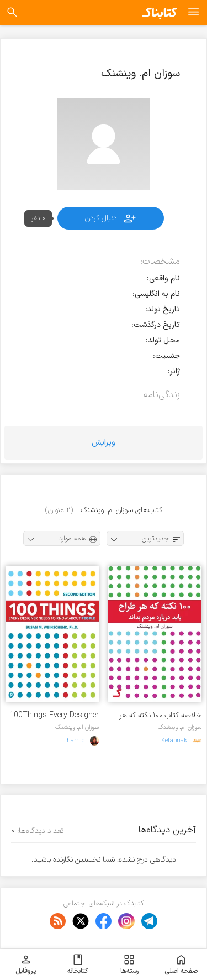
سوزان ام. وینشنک (180, 727)
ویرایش (104, 443)
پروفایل (26, 965)
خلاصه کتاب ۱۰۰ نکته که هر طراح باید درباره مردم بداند (160, 715)
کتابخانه (78, 965)
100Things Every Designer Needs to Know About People (54, 715)
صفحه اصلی (181, 965)
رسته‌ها (129, 965)
